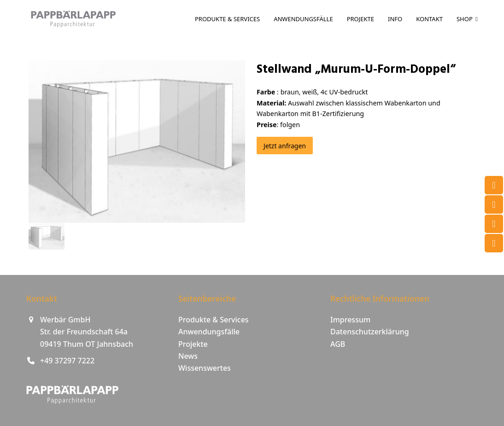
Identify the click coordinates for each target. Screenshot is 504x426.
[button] (47, 236)
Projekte (193, 344)
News (188, 356)
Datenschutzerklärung (370, 332)
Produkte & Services (214, 320)
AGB (338, 344)
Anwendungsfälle (209, 332)
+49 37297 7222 (67, 361)
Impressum (350, 320)
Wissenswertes (205, 368)
